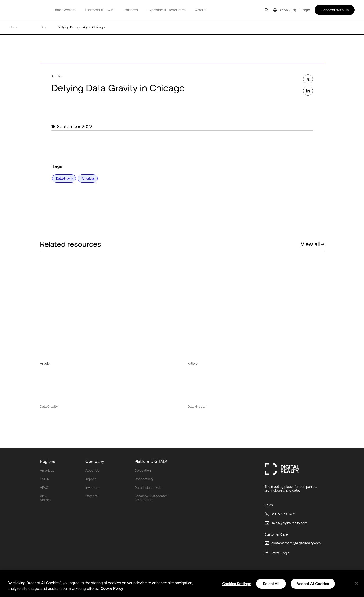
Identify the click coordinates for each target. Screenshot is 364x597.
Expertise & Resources (166, 10)
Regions (48, 461)
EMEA (44, 479)
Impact (91, 479)
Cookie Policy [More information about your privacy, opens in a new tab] (112, 588)
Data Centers (64, 10)
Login (305, 10)
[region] (182, 584)
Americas (47, 471)
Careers (92, 496)
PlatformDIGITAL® (100, 10)
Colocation (143, 471)
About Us (92, 471)
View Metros (45, 498)
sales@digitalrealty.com (289, 523)
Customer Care (276, 534)
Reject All (271, 584)
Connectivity (144, 479)
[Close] (356, 584)
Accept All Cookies (313, 584)
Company (95, 461)
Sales (269, 505)
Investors (92, 488)
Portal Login (281, 553)
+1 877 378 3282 (283, 514)
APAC (44, 488)
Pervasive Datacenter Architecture (151, 498)
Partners (131, 10)
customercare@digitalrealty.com (296, 543)
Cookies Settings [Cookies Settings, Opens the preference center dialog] (237, 584)
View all (312, 244)
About (200, 10)
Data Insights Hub (148, 488)
